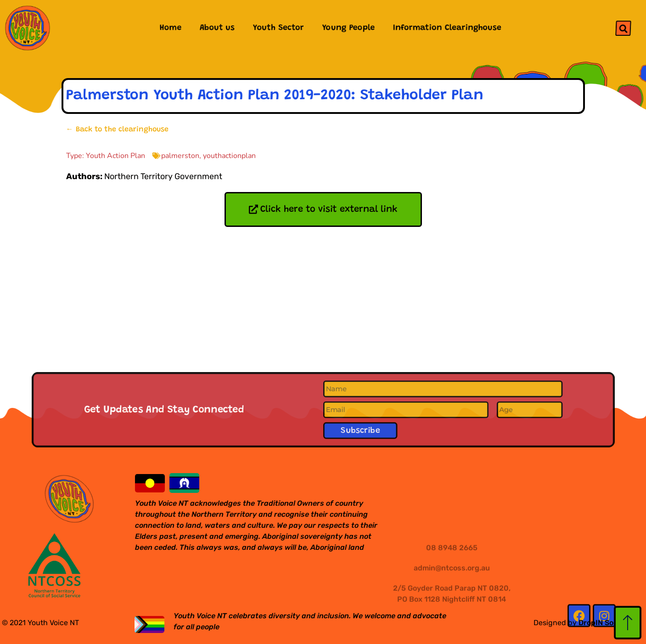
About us (217, 28)
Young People (348, 28)
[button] (623, 28)
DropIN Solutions (608, 623)
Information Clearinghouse (447, 28)
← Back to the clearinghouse (117, 130)
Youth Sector (278, 28)
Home (170, 28)
